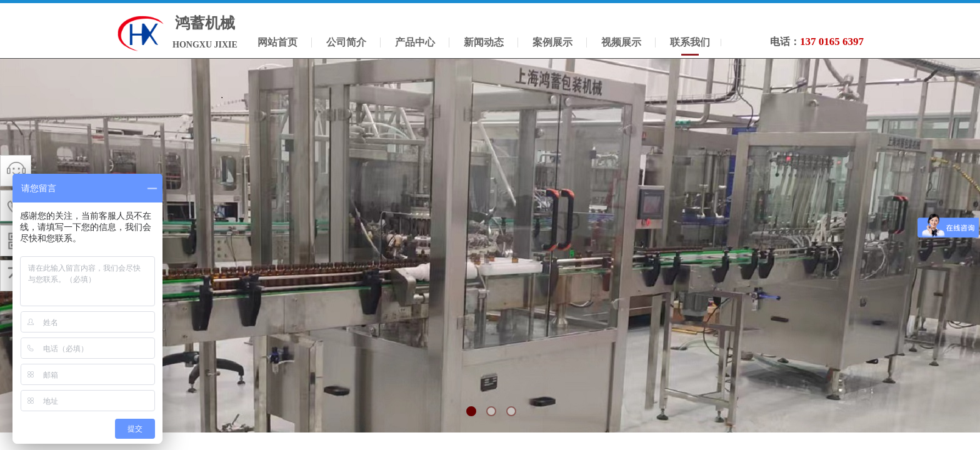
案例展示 (552, 42)
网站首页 (277, 42)
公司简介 (346, 42)
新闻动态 (484, 42)
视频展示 (621, 42)
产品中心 (415, 42)
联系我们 (690, 42)
